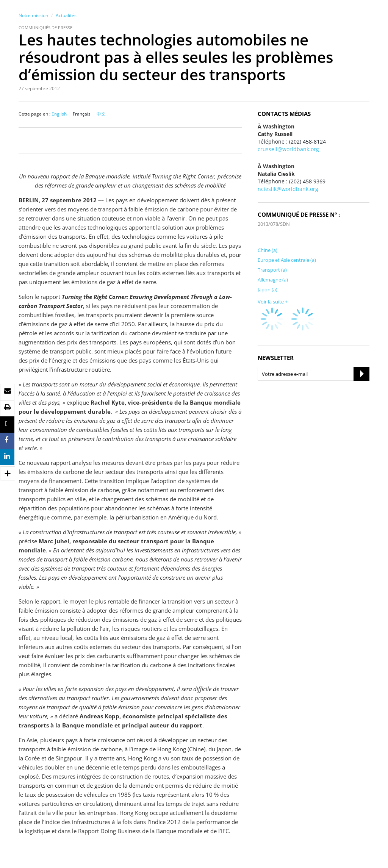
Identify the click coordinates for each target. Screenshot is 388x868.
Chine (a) (268, 250)
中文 (101, 114)
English (59, 114)
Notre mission (33, 15)
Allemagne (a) (273, 280)
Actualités (66, 15)
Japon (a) (268, 289)
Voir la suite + (273, 302)
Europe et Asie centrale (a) (287, 260)
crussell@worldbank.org (288, 149)
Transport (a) (272, 270)
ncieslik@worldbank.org (288, 189)
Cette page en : (34, 114)
